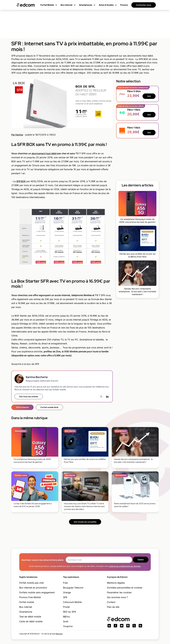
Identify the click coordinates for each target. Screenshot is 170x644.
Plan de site (113, 607)
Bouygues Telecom (73, 588)
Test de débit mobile (30, 617)
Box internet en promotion (33, 588)
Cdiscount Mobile (72, 602)
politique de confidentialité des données (125, 566)
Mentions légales (116, 583)
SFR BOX (21, 181)
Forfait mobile (27, 602)
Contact (111, 602)
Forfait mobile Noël (49, 407)
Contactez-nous (144, 5)
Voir (149, 96)
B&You (66, 617)
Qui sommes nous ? (117, 597)
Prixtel (66, 607)
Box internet (26, 607)
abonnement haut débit (44, 153)
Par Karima (17, 135)
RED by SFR (69, 612)
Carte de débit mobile (31, 621)
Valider (141, 560)
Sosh (66, 621)
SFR (65, 597)
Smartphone (26, 612)
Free (65, 583)
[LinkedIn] (107, 397)
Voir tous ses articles (29, 397)
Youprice (68, 626)
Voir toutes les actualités (85, 522)
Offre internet (22, 407)
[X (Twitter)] (101, 397)
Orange (67, 592)
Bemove (59, 634)
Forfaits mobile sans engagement (37, 592)
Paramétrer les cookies (119, 592)
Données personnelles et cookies (125, 588)
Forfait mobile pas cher (32, 583)
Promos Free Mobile (30, 597)
